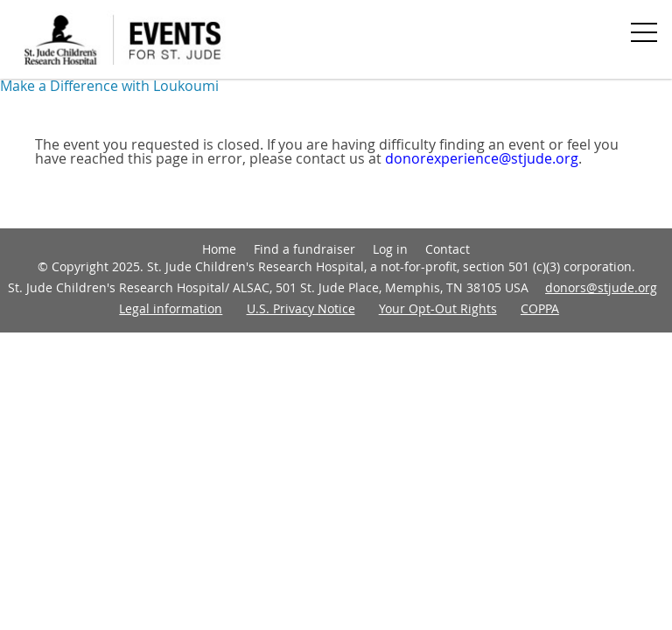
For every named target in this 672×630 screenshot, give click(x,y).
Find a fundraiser (304, 249)
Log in (390, 249)
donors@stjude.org (601, 287)
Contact (448, 249)
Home (219, 249)
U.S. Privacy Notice (301, 308)
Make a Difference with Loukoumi (109, 86)
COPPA (540, 308)
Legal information (171, 308)
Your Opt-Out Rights (438, 308)
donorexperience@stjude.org (482, 158)
